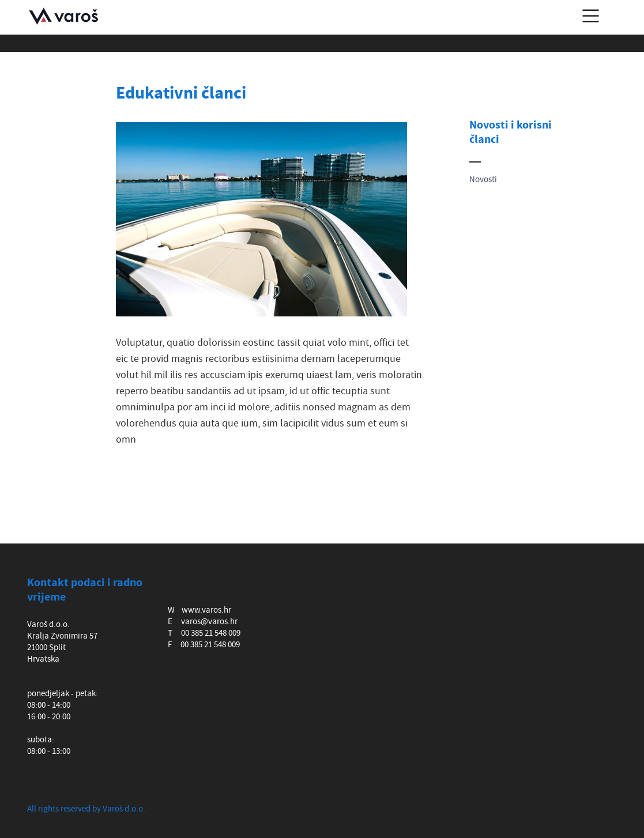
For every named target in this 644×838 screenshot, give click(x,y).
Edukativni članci (181, 94)
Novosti (483, 180)
